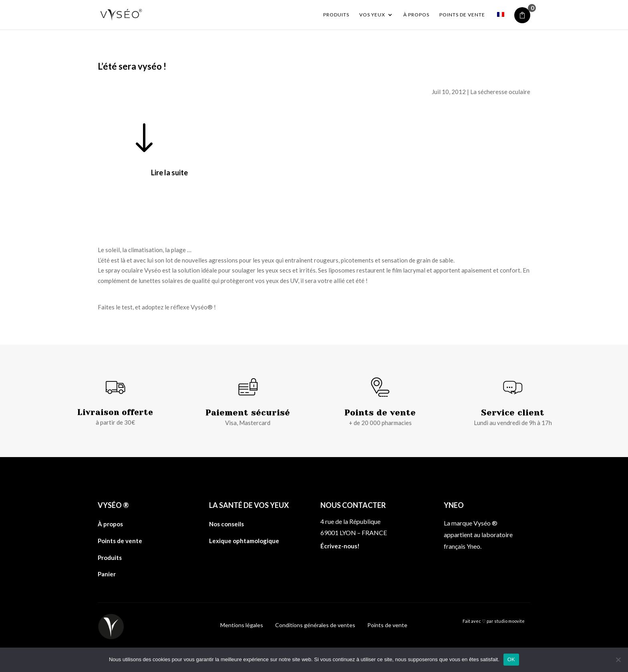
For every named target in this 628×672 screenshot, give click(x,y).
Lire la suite (169, 173)
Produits (336, 15)
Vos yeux (372, 15)
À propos (416, 15)
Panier (107, 574)
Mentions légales (242, 625)
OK (511, 659)
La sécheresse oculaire (500, 92)
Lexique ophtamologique (244, 541)
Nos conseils (226, 524)
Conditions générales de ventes (315, 625)
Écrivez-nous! (340, 546)
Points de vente (462, 15)
